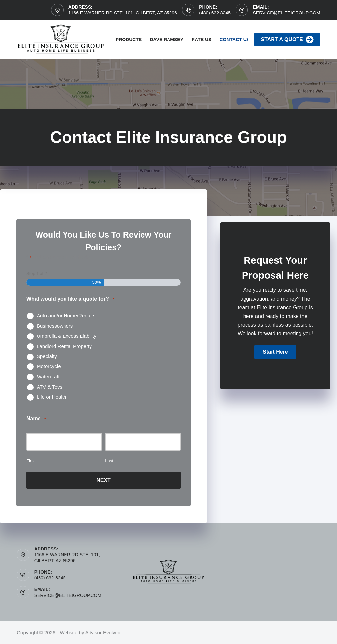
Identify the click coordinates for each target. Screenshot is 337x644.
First (30, 461)
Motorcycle (49, 366)
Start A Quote (287, 40)
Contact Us (234, 40)
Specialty (47, 356)
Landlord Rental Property (64, 346)
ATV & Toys (50, 387)
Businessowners (55, 326)
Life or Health (52, 397)
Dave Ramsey (167, 40)
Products (129, 40)
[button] (275, 352)
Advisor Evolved (103, 633)
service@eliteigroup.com (286, 13)
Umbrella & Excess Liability (67, 336)
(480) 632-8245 (215, 13)
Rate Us (201, 40)
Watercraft (48, 376)
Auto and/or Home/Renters (66, 316)
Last (109, 461)
